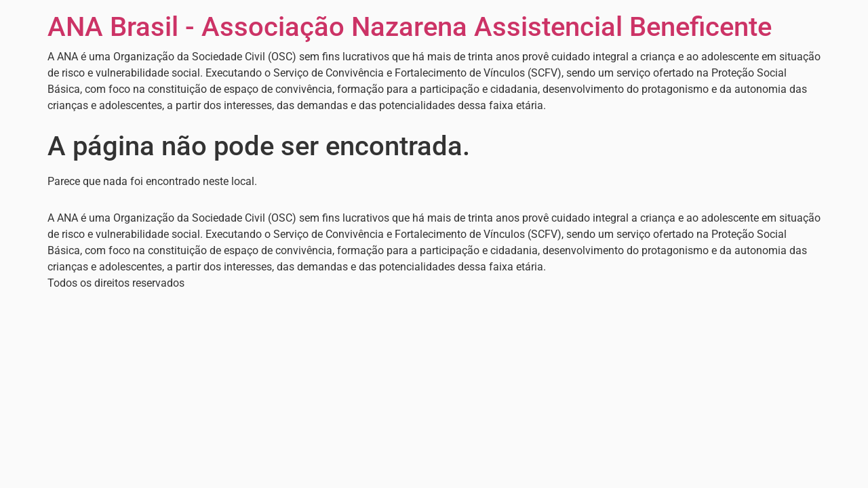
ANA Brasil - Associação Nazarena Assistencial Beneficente (410, 27)
